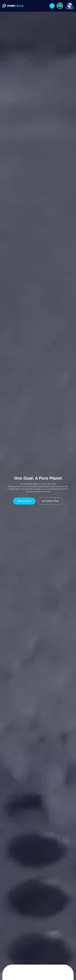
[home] (13, 6)
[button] (52, 6)
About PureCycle (24, 501)
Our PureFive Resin (50, 501)
